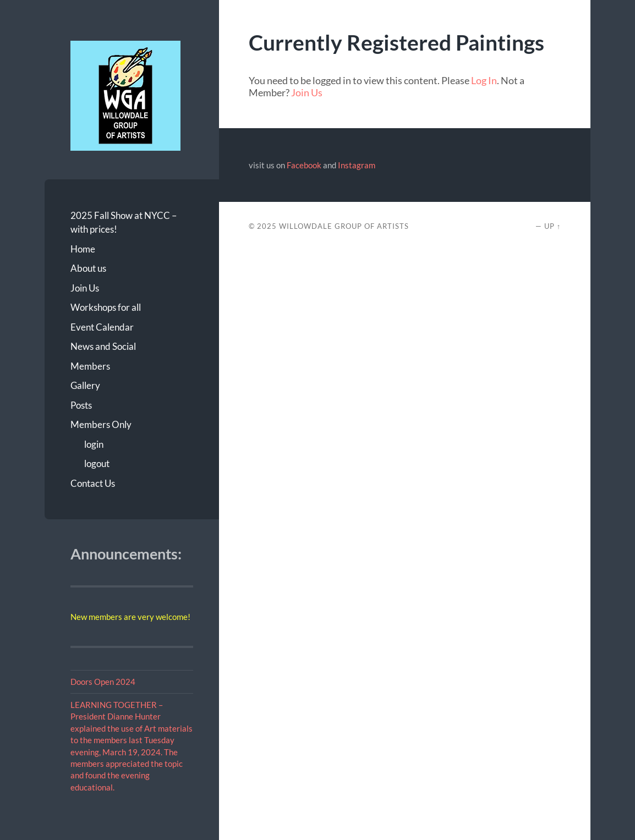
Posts (81, 405)
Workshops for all (106, 307)
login (94, 444)
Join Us (85, 288)
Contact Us (93, 483)
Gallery (85, 385)
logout (97, 463)
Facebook (304, 165)
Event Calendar (102, 327)
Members (90, 366)
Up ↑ (552, 226)
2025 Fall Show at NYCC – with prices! (124, 223)
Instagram (357, 165)
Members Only (101, 424)
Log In (484, 80)
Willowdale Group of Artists (344, 226)
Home (83, 249)
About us (88, 268)
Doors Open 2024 (103, 682)
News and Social (103, 346)
